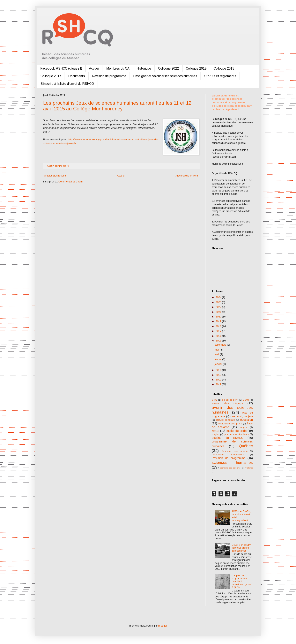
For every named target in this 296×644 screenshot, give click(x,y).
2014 (219, 370)
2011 (219, 384)
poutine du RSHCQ (228, 438)
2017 (219, 331)
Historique (144, 68)
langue (244, 427)
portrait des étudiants (237, 434)
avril (217, 354)
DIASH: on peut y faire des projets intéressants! (241, 548)
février (218, 359)
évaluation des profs (230, 424)
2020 (219, 317)
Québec (246, 446)
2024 (219, 297)
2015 (219, 341)
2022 (219, 307)
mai (217, 350)
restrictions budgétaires (228, 455)
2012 (219, 380)
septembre (221, 345)
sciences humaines (232, 462)
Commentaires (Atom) (71, 182)
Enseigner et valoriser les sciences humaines (165, 76)
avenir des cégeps (227, 403)
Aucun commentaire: (59, 166)
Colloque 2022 (168, 68)
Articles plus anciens (187, 176)
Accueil (94, 68)
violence (249, 468)
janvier (219, 364)
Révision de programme (109, 76)
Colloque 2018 (224, 68)
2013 (219, 375)
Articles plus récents (55, 176)
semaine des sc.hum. (230, 468)
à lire (214, 400)
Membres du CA (118, 68)
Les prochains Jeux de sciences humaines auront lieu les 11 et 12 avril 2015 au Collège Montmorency (117, 106)
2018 (219, 326)
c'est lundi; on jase (242, 416)
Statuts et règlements (220, 76)
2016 (219, 336)
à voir (246, 400)
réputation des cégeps (235, 451)
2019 (219, 321)
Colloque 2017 (51, 76)
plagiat (215, 434)
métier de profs (237, 431)
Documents (77, 76)
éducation (246, 420)
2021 (219, 312)
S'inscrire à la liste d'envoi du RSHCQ (67, 84)
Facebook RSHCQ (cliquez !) (61, 68)
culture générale (225, 420)
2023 (219, 302)
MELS (216, 431)
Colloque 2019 (196, 68)
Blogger (163, 626)
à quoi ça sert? (230, 400)
